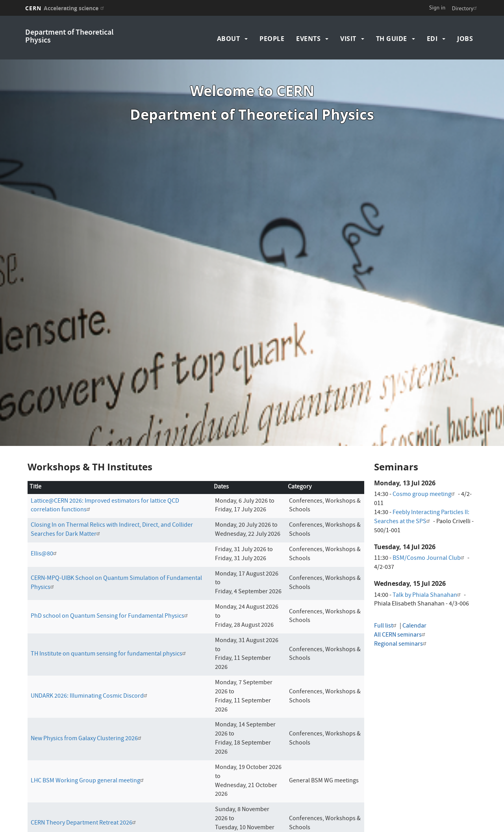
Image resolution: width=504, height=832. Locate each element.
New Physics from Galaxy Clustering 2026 (87, 710)
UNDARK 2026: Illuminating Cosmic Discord (90, 668)
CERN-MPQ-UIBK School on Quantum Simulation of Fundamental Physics (116, 554)
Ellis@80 (45, 526)
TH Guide (392, 39)
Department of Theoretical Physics (69, 37)
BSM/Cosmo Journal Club (429, 530)
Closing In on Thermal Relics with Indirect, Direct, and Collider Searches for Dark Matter (112, 501)
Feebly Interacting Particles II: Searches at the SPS (422, 489)
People (272, 39)
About (229, 39)
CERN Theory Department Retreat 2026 (84, 795)
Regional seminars (401, 616)
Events (308, 39)
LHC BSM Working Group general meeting (88, 752)
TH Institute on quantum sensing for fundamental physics (109, 626)
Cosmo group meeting (425, 466)
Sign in (437, 7)
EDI (432, 39)
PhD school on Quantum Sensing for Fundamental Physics (110, 588)
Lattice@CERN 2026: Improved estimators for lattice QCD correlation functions (105, 477)
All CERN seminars (401, 607)
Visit (348, 39)
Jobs (465, 39)
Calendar (414, 598)
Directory (465, 8)
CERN (66, 8)
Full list (386, 598)
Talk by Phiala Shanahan (428, 566)
